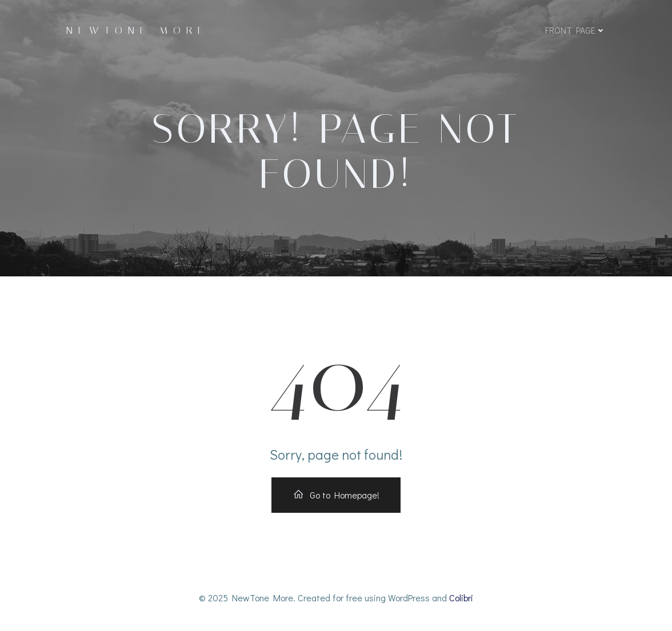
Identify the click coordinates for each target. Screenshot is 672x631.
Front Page (575, 30)
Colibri (461, 598)
